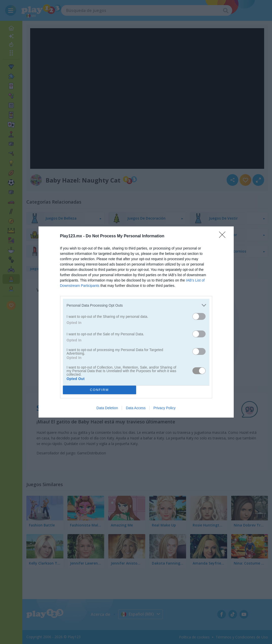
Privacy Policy (164, 408)
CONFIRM (99, 390)
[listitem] (136, 305)
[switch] (199, 316)
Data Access (136, 408)
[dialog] (136, 322)
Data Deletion (107, 408)
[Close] (224, 236)
